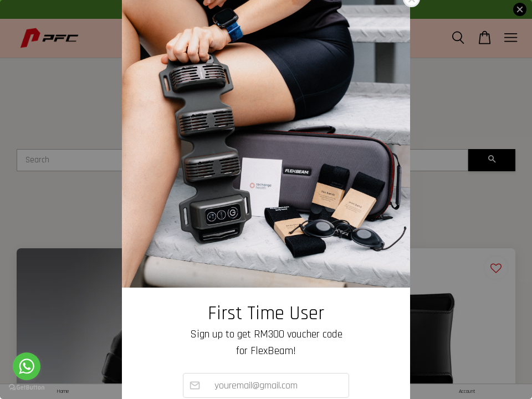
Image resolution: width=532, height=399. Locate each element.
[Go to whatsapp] (27, 366)
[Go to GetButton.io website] (27, 388)
